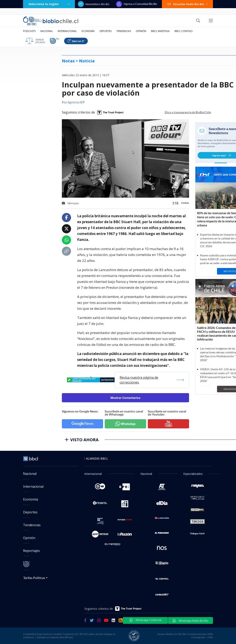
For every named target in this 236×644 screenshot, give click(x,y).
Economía (88, 31)
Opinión (141, 31)
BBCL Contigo (184, 31)
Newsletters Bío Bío (94, 4)
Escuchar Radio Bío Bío (187, 4)
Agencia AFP (76, 103)
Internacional (67, 31)
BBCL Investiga (160, 31)
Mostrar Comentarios (125, 398)
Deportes (106, 31)
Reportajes (31, 551)
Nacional (47, 31)
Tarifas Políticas (34, 578)
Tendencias (124, 31)
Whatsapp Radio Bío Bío (190, 621)
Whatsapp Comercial (145, 620)
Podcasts (29, 31)
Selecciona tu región (49, 4)
